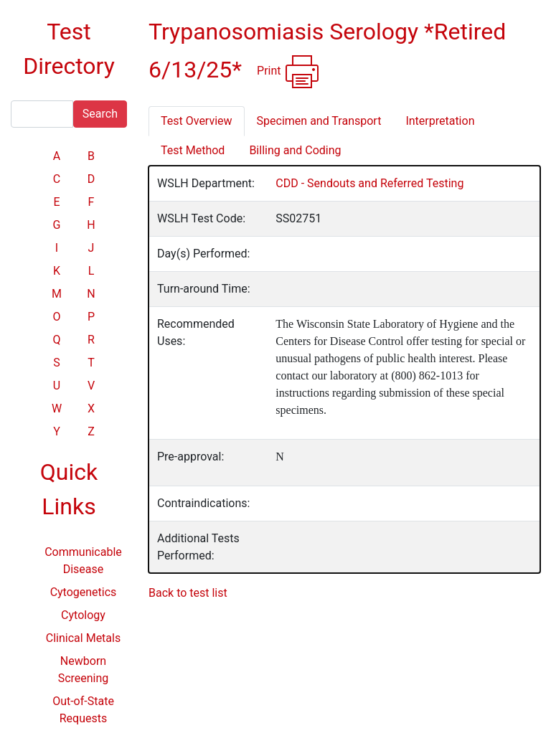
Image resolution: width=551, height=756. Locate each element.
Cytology (83, 615)
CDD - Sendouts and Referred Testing (369, 183)
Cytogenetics (84, 592)
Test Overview (197, 121)
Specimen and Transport (319, 121)
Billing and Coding (295, 150)
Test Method (193, 150)
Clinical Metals (83, 638)
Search (100, 114)
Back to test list (188, 593)
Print (288, 72)
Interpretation (440, 121)
